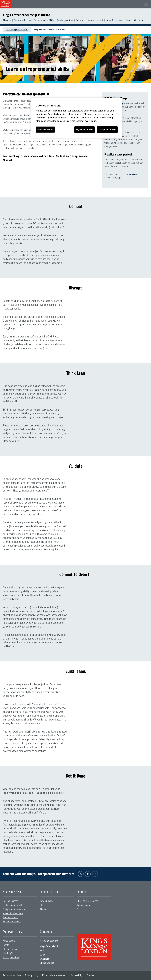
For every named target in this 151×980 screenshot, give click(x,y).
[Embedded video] (113, 238)
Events (128, 20)
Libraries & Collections (87, 901)
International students (13, 914)
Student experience (12, 922)
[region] (76, 118)
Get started (19, 20)
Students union (10, 949)
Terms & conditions (12, 975)
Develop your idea (65, 20)
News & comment (114, 20)
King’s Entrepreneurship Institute (26, 15)
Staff (42, 905)
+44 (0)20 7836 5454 (50, 941)
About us (7, 20)
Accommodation (84, 905)
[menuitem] (8, 20)
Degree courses (10, 901)
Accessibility (77, 975)
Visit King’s (8, 953)
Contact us (139, 20)
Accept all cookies (107, 129)
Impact (100, 20)
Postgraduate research (14, 909)
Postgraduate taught (12, 905)
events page (132, 174)
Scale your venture (85, 20)
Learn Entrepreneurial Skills (41, 20)
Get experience (63, 30)
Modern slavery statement (54, 975)
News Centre (9, 941)
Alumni (43, 909)
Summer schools (11, 918)
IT (78, 909)
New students (46, 901)
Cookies (90, 975)
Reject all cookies (84, 129)
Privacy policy (32, 975)
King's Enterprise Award (44, 30)
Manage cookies (45, 129)
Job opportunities (11, 958)
